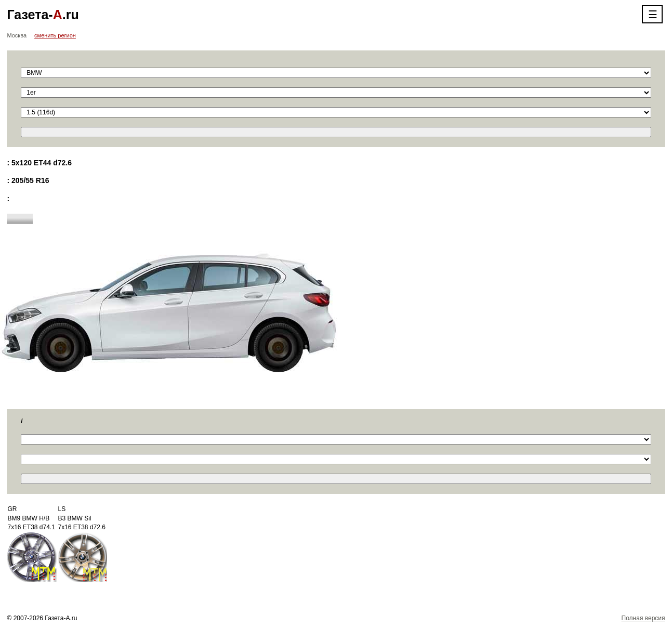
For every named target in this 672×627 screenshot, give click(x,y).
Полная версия (643, 618)
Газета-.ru (43, 15)
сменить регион (55, 35)
